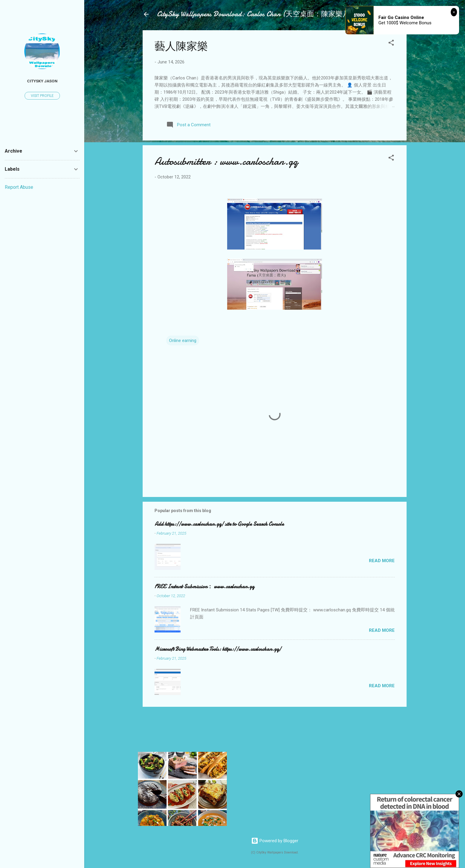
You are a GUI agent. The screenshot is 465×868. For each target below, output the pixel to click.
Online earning (183, 341)
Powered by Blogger (275, 841)
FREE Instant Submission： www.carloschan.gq (204, 587)
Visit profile (42, 96)
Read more (382, 561)
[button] (391, 44)
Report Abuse (19, 187)
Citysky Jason (42, 81)
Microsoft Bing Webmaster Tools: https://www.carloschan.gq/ (218, 649)
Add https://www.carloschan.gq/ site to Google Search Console (219, 524)
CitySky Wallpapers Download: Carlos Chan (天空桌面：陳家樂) (251, 14)
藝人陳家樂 (181, 46)
